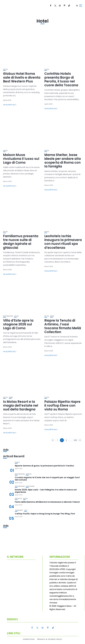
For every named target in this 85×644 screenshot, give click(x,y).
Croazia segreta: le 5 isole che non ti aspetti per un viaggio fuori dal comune (47, 479)
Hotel (5, 69)
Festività (18, 498)
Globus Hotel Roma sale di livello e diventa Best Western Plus (22, 77)
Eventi (17, 462)
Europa (29, 474)
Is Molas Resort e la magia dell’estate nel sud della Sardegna (21, 405)
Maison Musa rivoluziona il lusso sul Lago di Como (21, 159)
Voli (26, 510)
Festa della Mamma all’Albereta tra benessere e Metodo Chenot (47, 502)
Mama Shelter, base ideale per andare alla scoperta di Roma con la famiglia (63, 161)
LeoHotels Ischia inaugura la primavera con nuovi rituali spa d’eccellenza (63, 242)
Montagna (30, 486)
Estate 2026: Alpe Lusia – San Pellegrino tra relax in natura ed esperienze (46, 491)
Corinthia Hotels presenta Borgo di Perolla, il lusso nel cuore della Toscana (61, 79)
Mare (11, 397)
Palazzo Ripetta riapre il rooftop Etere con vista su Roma (62, 405)
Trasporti (19, 510)
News (52, 316)
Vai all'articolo (9, 105)
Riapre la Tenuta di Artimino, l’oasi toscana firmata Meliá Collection (63, 326)
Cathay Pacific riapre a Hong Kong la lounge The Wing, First (45, 514)
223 (75, 440)
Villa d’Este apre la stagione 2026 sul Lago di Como (18, 324)
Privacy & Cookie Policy (50, 639)
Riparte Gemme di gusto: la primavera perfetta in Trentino (44, 466)
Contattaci (29, 639)
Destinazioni (8, 316)
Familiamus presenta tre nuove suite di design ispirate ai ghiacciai (21, 242)
